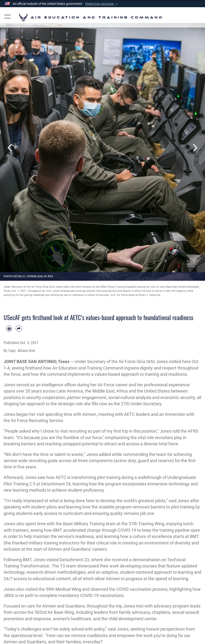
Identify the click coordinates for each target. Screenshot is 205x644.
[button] (102, 4)
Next (195, 148)
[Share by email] (19, 328)
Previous (10, 148)
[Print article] (9, 328)
